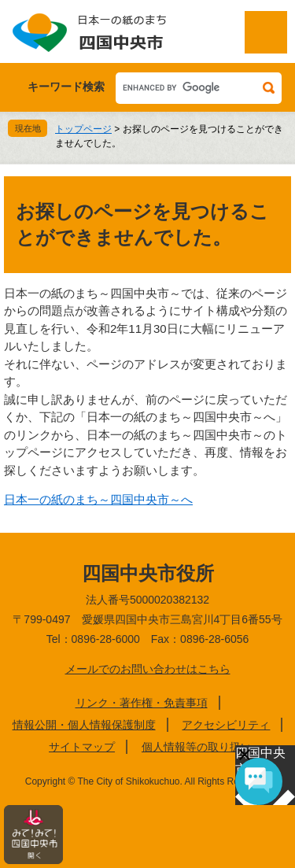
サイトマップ (82, 747)
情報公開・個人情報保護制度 (84, 725)
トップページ (83, 129)
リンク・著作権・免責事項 (142, 703)
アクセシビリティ (226, 725)
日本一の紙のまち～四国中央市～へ (98, 499)
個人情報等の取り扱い (197, 747)
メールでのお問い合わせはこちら (148, 669)
